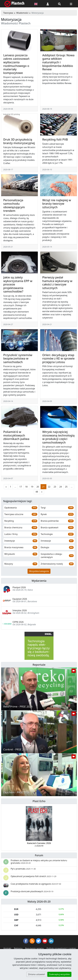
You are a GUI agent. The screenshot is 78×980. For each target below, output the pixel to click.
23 (55, 487)
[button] (48, 4)
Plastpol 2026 (19, 587)
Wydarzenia (39, 581)
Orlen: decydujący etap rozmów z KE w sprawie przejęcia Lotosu (58, 358)
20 (38, 487)
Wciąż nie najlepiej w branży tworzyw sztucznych (57, 204)
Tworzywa (8, 13)
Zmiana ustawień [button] (36, 974)
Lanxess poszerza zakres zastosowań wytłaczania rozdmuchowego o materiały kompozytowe (16, 64)
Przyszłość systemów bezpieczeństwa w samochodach (18, 358)
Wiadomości (22, 13)
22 (49, 487)
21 (43, 487)
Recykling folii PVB (55, 139)
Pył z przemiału (23, 869)
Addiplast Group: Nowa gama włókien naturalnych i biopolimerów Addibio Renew (58, 62)
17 (21, 487)
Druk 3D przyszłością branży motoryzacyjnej (19, 141)
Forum (39, 855)
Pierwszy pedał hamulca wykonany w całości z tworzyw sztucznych (57, 283)
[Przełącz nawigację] (71, 4)
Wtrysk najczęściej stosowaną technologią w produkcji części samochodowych (58, 437)
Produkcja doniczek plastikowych (32, 891)
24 (60, 487)
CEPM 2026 (18, 622)
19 (32, 487)
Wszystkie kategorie (39, 571)
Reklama (18, 948)
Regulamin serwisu (35, 948)
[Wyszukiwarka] (59, 4)
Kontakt (7, 948)
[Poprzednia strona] (6, 487)
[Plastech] (14, 4)
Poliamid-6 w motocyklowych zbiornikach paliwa (16, 435)
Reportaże (39, 665)
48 (37, 492)
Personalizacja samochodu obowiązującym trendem (14, 205)
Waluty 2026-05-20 (39, 902)
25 (66, 487)
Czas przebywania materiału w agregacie (36, 884)
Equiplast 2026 (20, 599)
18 (26, 487)
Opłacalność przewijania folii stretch (33, 876)
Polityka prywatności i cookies (61, 948)
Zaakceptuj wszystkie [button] (59, 974)
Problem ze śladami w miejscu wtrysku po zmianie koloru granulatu (39, 862)
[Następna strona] (42, 492)
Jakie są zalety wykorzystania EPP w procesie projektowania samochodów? (18, 284)
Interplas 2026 (20, 610)
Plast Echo (39, 801)
